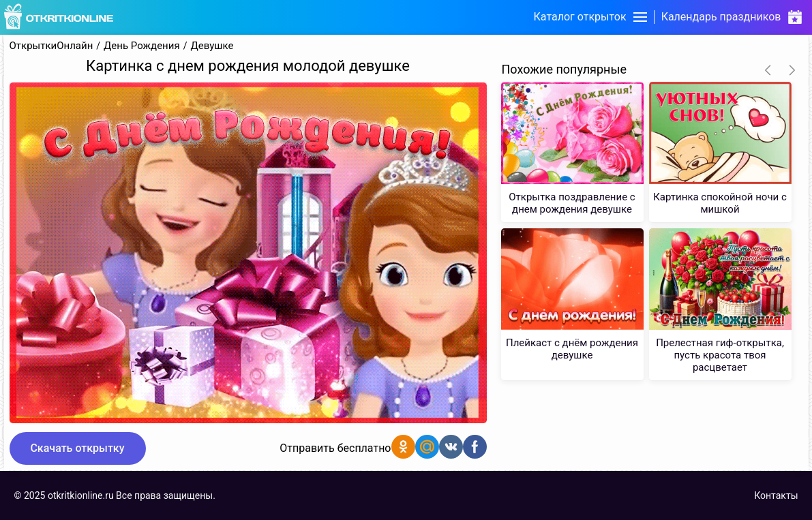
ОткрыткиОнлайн (51, 46)
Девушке (212, 46)
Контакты (776, 495)
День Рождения (142, 46)
